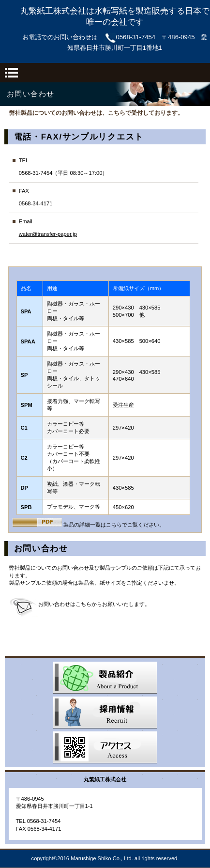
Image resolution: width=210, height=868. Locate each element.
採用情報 (105, 713)
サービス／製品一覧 (105, 678)
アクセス (105, 747)
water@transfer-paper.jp (48, 234)
